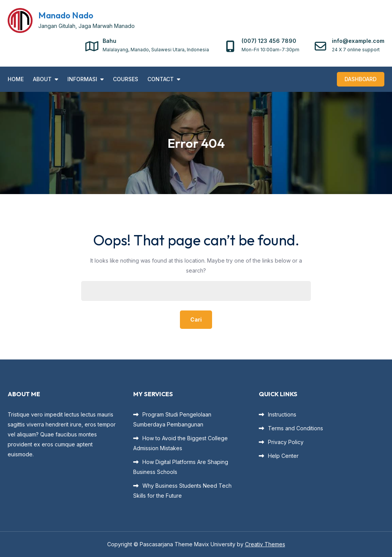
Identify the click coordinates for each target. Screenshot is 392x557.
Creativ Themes (265, 544)
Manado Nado (66, 15)
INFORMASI (82, 79)
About (42, 79)
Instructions (282, 414)
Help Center (283, 456)
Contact (161, 79)
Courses (126, 79)
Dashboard (361, 79)
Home (16, 79)
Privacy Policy (286, 442)
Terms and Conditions (296, 428)
